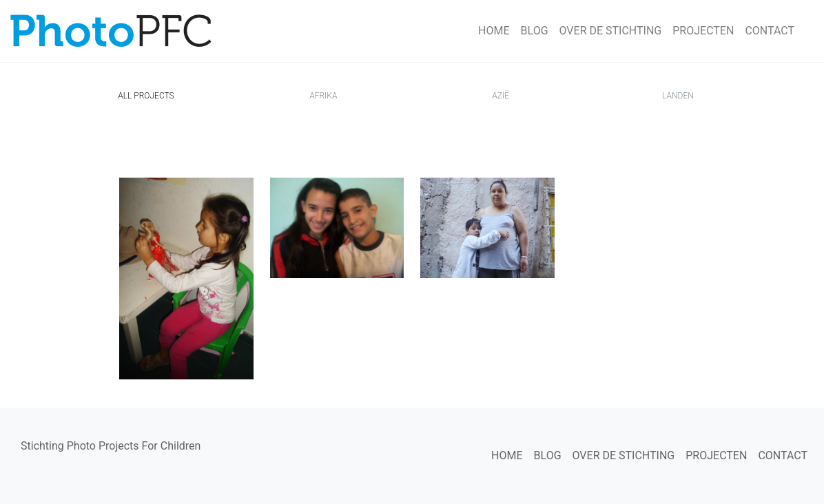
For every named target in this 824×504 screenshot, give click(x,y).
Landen (678, 96)
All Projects (148, 95)
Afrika (323, 96)
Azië (501, 96)
